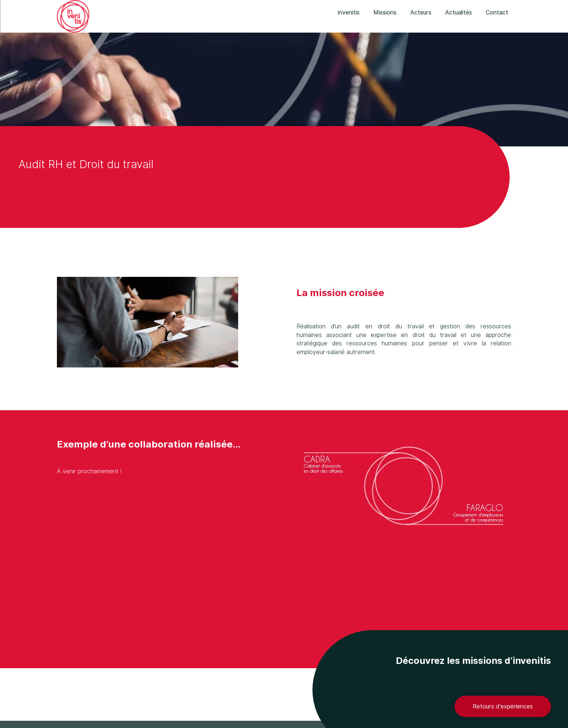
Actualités (459, 13)
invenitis (349, 13)
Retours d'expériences (503, 706)
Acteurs (421, 13)
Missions (385, 13)
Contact (497, 13)
